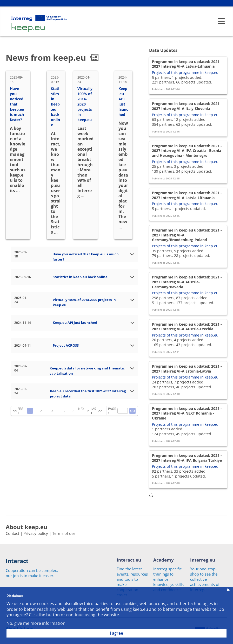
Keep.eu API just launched (123, 101)
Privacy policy (36, 533)
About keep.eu (26, 527)
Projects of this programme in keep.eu (185, 72)
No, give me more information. (36, 623)
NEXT (81, 411)
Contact (12, 533)
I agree (116, 633)
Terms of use (64, 533)
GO (132, 411)
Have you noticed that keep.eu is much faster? (17, 104)
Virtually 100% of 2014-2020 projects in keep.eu (85, 104)
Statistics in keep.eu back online (55, 107)
